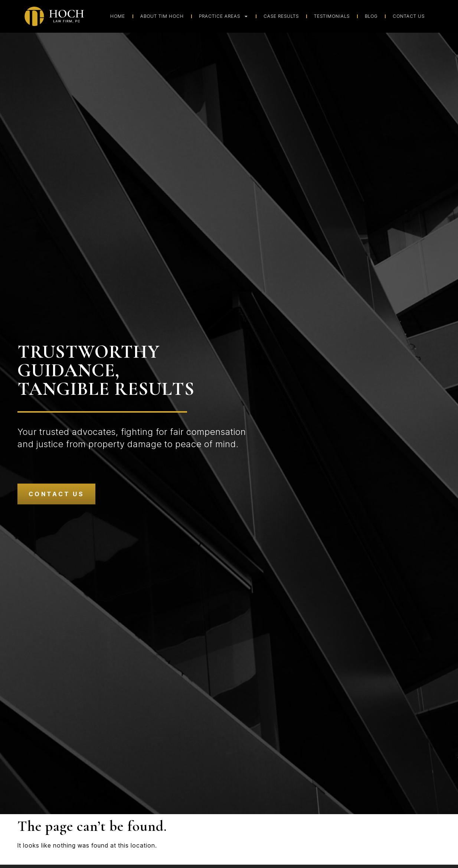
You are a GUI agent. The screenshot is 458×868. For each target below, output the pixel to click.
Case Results (281, 16)
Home (118, 16)
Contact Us (409, 16)
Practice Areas (224, 16)
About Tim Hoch (162, 16)
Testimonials (332, 16)
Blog (371, 16)
